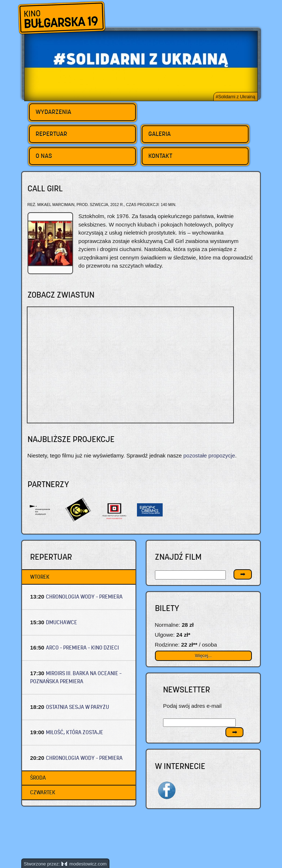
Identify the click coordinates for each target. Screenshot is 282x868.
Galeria (160, 134)
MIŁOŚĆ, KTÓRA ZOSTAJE (75, 732)
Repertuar (51, 134)
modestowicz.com (84, 864)
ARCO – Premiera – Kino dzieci (82, 648)
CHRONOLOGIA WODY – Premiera (84, 597)
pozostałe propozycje (209, 455)
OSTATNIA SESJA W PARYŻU (77, 707)
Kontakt (160, 156)
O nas (44, 156)
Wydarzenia (53, 112)
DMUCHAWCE (62, 622)
